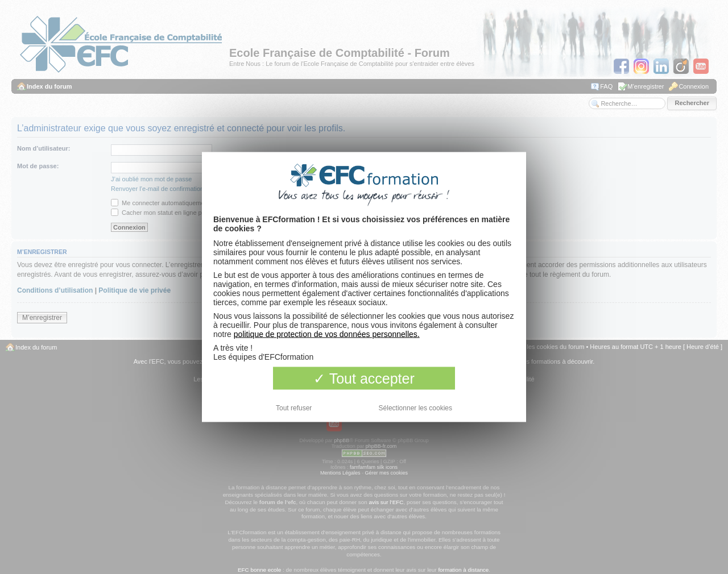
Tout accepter (364, 378)
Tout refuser (294, 408)
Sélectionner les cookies (415, 408)
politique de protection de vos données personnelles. (327, 334)
